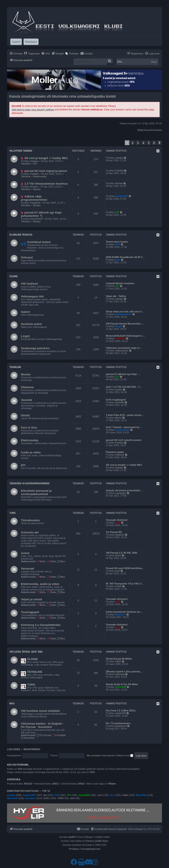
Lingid (25, 336)
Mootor (37, 189)
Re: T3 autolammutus (118, 723)
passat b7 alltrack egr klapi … (123, 374)
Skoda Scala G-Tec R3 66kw (122, 684)
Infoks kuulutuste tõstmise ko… (124, 612)
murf (118, 571)
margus (34, 161)
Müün (41, 561)
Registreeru (32, 749)
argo (118, 523)
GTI (117, 212)
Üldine (14, 276)
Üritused (27, 257)
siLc (112, 795)
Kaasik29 (35, 203)
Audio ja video (31, 452)
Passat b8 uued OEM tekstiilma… (125, 568)
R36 (57, 795)
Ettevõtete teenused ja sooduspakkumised (36, 492)
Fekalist (34, 174)
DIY (35, 164)
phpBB (71, 837)
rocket (118, 586)
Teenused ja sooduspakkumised (29, 483)
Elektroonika (40, 176)
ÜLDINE (32, 659)
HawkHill (120, 338)
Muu (61, 561)
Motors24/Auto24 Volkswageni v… (125, 336)
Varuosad (27, 568)
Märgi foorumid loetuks (150, 130)
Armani (34, 187)
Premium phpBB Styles (97, 841)
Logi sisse (14, 749)
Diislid (25, 415)
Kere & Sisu (29, 428)
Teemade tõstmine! (117, 520)
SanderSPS (122, 196)
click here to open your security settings (33, 109)
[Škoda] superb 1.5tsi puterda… (124, 671)
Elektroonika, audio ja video (40, 584)
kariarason (121, 726)
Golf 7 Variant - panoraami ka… (124, 427)
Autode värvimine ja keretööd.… (124, 490)
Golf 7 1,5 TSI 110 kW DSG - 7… (124, 387)
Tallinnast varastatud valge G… (124, 348)
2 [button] (133, 143)
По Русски (44, 735)
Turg (13, 513)
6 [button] (154, 143)
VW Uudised (29, 284)
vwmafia (119, 402)
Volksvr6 (120, 455)
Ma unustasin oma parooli (101, 755)
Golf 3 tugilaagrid (116, 400)
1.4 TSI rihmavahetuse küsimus (46, 184)
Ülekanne (27, 387)
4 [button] (143, 143)
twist (72, 798)
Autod (25, 553)
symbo (119, 389)
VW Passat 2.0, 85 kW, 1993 (121, 553)
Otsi (154, 62)
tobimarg (120, 674)
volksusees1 (122, 351)
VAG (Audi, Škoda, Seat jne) (26, 652)
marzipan (30, 798)
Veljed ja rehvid (31, 599)
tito (45, 795)
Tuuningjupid (30, 612)
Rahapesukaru (123, 314)
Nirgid (119, 326)
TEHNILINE (35, 672)
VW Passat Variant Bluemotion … (125, 324)
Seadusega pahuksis (35, 348)
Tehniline (26, 164)
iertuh (118, 555)
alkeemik (12, 798)
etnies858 (121, 687)
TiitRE (61, 798)
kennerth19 (36, 219)
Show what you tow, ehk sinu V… (125, 312)
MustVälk (141, 795)
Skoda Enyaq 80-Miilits (119, 659)
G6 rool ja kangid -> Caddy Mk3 (46, 158)
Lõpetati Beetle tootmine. (120, 283)
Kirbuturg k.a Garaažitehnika (41, 625)
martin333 (120, 713)
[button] (160, 143)
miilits (118, 661)
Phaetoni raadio (115, 452)
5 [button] (149, 143)
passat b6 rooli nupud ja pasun (46, 171)
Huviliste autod (31, 324)
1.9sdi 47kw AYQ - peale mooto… (125, 415)
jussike (11, 795)
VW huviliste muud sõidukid (40, 711)
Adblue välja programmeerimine (34, 198)
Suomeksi (28, 738)
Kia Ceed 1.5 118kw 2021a (121, 710)
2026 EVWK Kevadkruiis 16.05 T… (125, 257)
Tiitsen (112, 784)
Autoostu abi (30, 532)
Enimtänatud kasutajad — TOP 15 (28, 791)
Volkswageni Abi (32, 296)
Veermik (27, 400)
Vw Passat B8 (114, 532)
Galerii (25, 312)
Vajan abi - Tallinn (116, 296)
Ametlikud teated (39, 242)
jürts (118, 260)
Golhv (47, 798)
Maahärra (120, 614)
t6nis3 (118, 418)
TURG (31, 685)
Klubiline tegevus (21, 235)
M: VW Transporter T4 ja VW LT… (125, 584)
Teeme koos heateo (117, 242)
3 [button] (138, 143)
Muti (118, 244)
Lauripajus (121, 493)
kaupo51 (120, 535)
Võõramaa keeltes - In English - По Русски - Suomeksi (42, 725)
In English (59, 735)
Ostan (51, 561)
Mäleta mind (125, 755)
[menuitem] (32, 54)
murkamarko (122, 430)
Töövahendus (30, 520)
